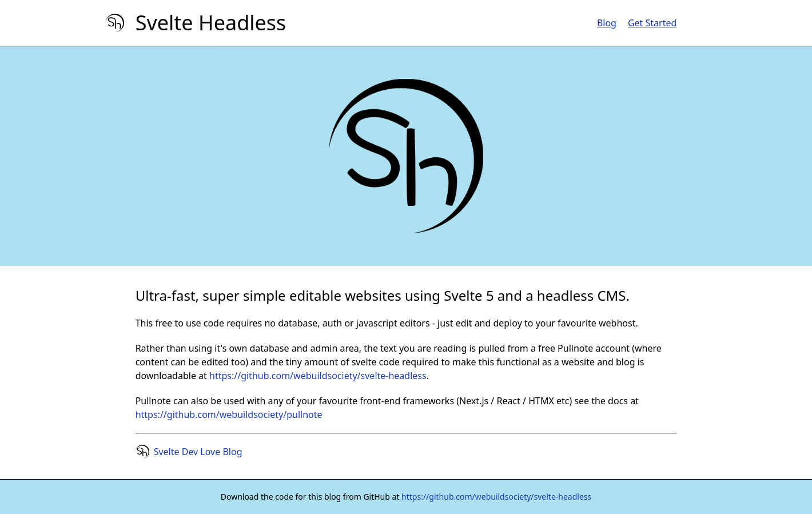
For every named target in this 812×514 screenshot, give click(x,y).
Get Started (652, 23)
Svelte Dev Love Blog (198, 452)
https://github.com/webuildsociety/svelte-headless (318, 376)
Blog (607, 23)
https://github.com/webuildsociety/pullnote (229, 415)
